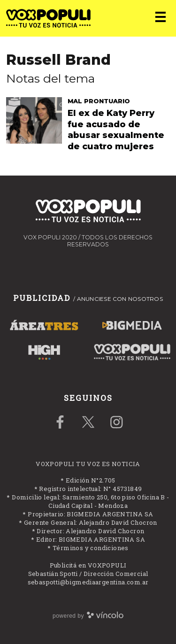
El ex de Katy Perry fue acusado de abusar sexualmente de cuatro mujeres (116, 130)
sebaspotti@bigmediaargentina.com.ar (88, 582)
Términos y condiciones (91, 548)
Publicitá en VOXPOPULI (88, 565)
